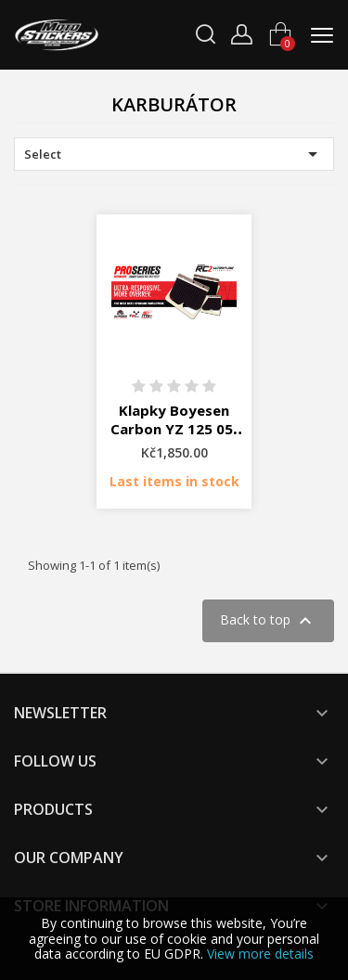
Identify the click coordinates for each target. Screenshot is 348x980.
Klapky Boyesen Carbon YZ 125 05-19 (174, 429)
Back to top (268, 621)
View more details (260, 954)
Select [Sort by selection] (174, 154)
